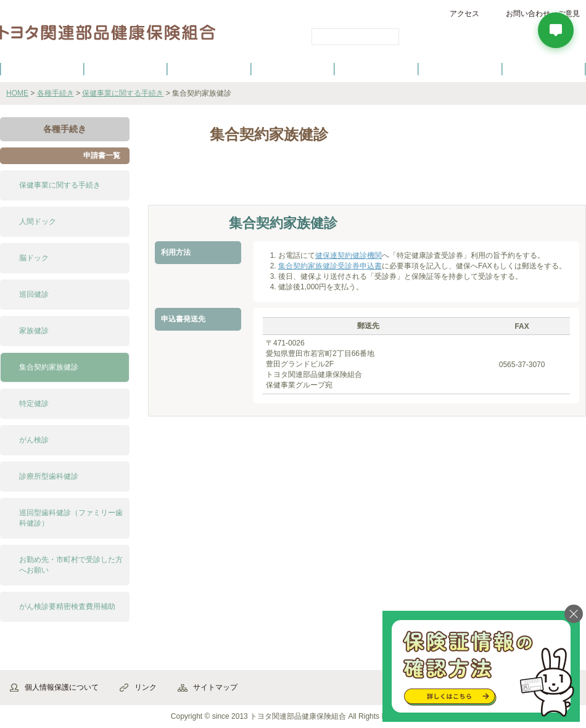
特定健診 (34, 403)
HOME (17, 93)
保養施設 (460, 68)
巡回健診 (34, 294)
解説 (182, 183)
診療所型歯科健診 (49, 476)
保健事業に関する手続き (123, 93)
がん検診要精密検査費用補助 (67, 606)
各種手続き (377, 68)
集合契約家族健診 (49, 367)
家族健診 (34, 331)
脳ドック (34, 258)
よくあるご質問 (544, 68)
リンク (146, 687)
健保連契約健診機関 (349, 255)
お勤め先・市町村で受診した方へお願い (71, 565)
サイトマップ (215, 687)
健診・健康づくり (293, 68)
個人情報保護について (62, 687)
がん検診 (34, 440)
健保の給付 (209, 68)
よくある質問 (324, 183)
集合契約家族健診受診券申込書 (330, 266)
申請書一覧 (102, 155)
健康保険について (125, 68)
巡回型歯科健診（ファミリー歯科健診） (71, 518)
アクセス (464, 14)
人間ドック (38, 221)
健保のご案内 (42, 68)
